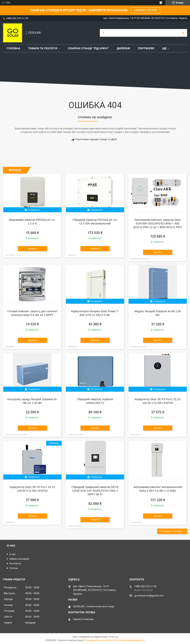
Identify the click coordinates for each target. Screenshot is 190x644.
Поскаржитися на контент (99, 640)
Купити (32, 249)
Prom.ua (114, 637)
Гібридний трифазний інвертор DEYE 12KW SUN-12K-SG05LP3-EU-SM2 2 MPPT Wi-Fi (95, 491)
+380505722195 (146, 10)
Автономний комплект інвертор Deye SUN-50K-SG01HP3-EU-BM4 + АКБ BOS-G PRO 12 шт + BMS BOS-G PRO (158, 223)
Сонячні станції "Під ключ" (88, 48)
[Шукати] (183, 33)
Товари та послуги (43, 48)
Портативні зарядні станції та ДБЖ (96, 139)
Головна (13, 48)
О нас (13, 554)
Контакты (15, 563)
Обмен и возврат (19, 559)
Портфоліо (146, 48)
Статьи (13, 568)
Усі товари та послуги (171, 531)
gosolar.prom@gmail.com (149, 596)
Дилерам (123, 48)
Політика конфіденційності (130, 640)
